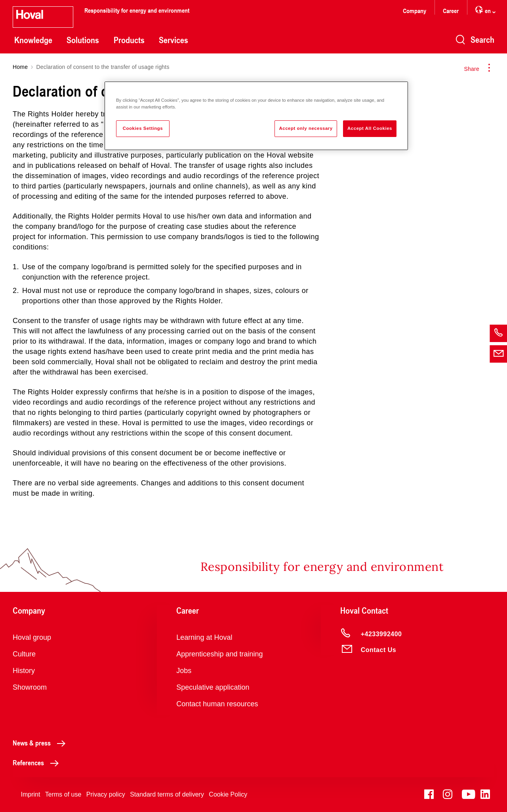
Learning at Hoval (204, 637)
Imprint (30, 794)
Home (20, 67)
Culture (24, 654)
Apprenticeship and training (219, 654)
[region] (256, 116)
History (24, 671)
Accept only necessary (306, 128)
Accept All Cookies (370, 128)
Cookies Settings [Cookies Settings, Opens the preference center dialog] (143, 128)
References (38, 763)
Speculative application (213, 687)
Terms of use (63, 794)
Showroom (30, 687)
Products (129, 40)
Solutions (83, 40)
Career (451, 10)
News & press (41, 743)
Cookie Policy (228, 794)
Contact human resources (217, 704)
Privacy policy (106, 794)
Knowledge (33, 40)
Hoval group (32, 637)
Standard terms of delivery (167, 794)
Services (173, 40)
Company (415, 10)
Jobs (184, 671)
